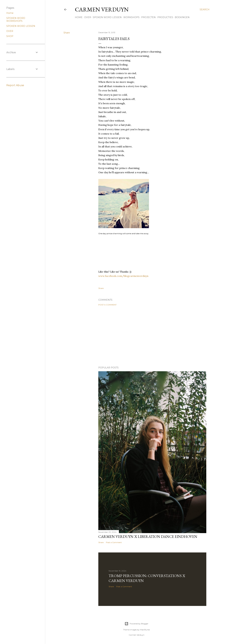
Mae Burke (145, 630)
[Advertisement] (152, 336)
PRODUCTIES (165, 17)
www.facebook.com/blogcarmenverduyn (123, 276)
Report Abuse (15, 85)
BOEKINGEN (182, 17)
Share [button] (67, 33)
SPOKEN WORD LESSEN (107, 17)
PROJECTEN (148, 17)
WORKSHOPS (131, 17)
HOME (79, 17)
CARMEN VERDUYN (102, 9)
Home (10, 13)
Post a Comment (107, 305)
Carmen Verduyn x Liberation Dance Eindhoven (148, 537)
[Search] (205, 10)
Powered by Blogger (136, 624)
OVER (88, 17)
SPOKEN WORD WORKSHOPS (16, 20)
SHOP (10, 36)
